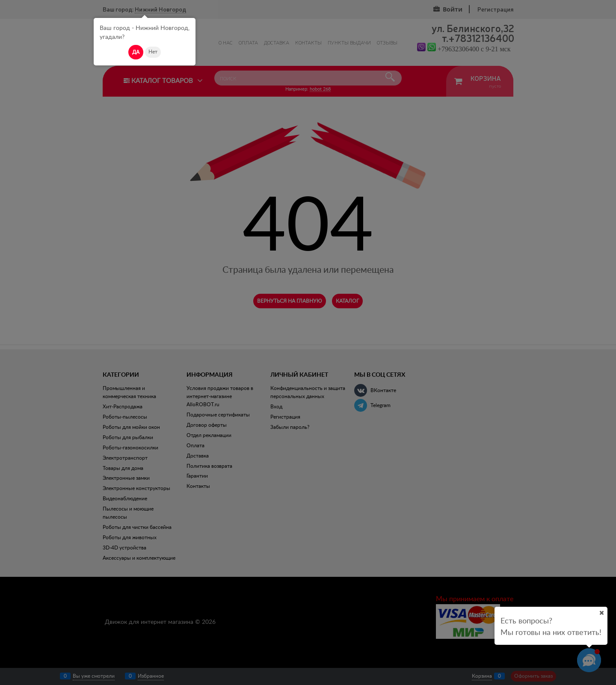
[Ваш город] (601, 613)
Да (136, 52)
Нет (153, 52)
